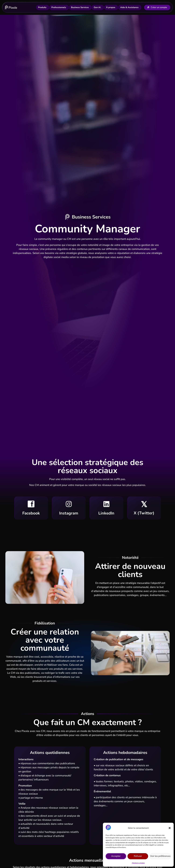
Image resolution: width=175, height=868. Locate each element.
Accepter (116, 856)
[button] (170, 828)
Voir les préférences (161, 856)
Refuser (138, 856)
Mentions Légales (138, 863)
